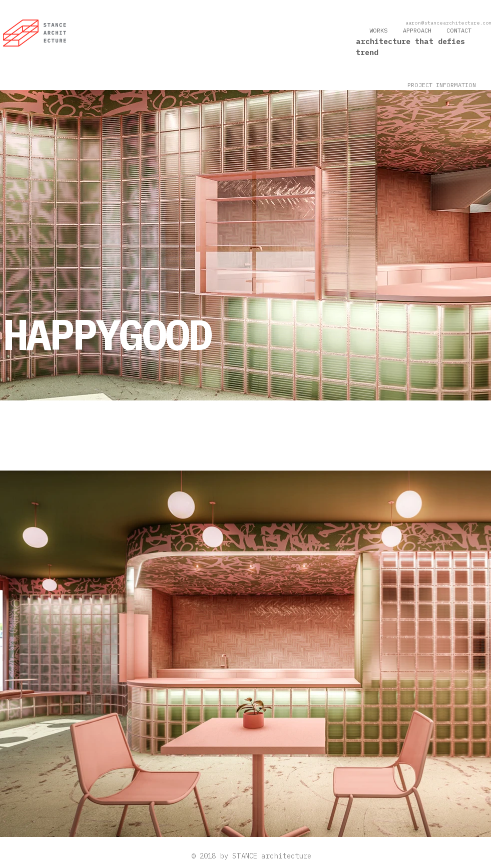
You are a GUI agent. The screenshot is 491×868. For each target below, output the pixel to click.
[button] (442, 85)
